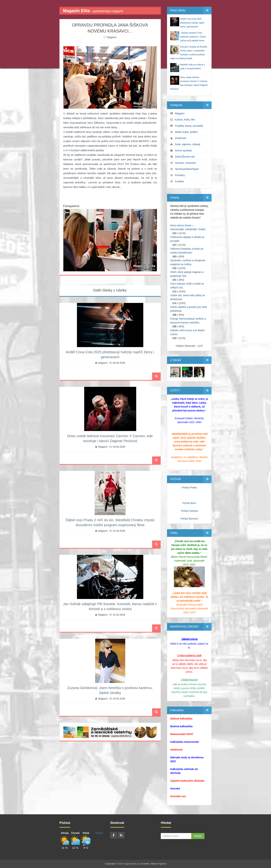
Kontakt (145, 864)
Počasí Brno (189, 503)
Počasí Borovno (189, 519)
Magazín (112, 37)
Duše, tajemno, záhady (188, 144)
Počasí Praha (189, 488)
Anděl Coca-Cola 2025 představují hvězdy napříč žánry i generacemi (192, 23)
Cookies (179, 181)
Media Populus (158, 864)
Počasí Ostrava (189, 511)
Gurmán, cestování (185, 163)
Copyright (110, 864)
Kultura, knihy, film (185, 120)
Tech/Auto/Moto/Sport (187, 169)
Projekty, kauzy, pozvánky (189, 126)
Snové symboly (183, 150)
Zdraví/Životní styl (185, 157)
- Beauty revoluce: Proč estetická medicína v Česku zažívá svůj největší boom (193, 37)
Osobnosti (181, 138)
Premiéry (180, 175)
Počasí (99, 833)
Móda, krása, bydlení (186, 132)
